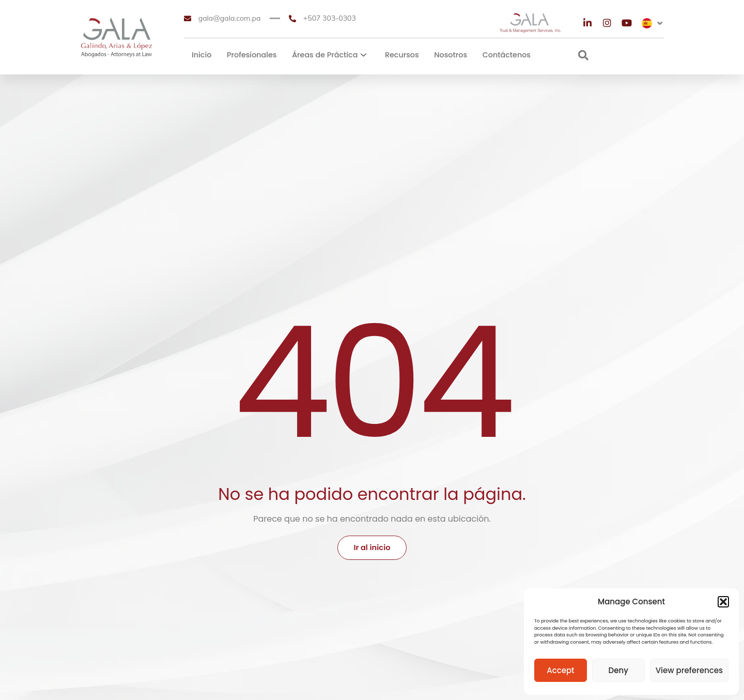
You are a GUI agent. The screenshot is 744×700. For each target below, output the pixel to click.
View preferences (689, 670)
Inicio (202, 55)
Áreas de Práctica (328, 55)
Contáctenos (502, 55)
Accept (560, 670)
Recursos (399, 55)
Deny (618, 670)
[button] (723, 602)
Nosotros (447, 55)
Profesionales (251, 55)
